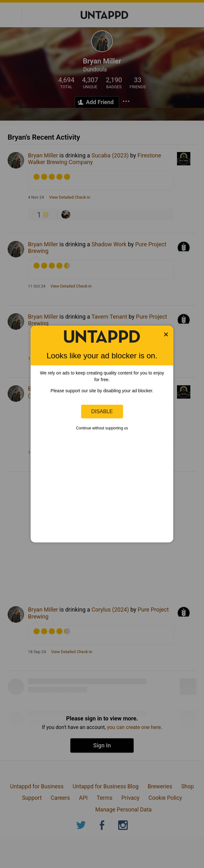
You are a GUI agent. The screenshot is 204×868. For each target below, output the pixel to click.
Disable (102, 411)
